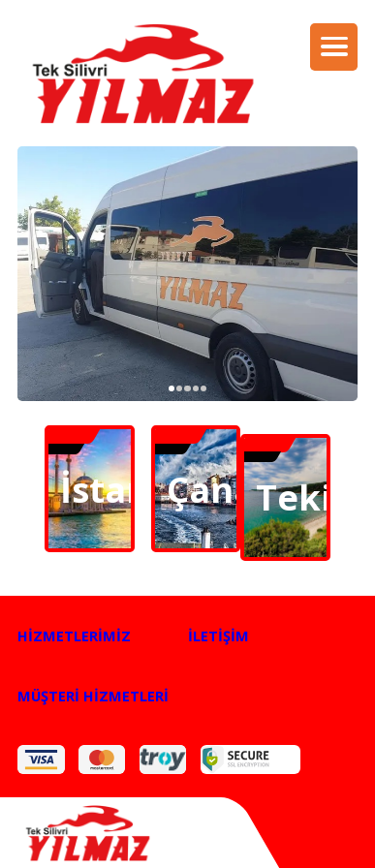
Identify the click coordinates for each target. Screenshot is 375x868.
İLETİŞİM (219, 635)
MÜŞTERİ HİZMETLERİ (93, 696)
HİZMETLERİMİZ (74, 635)
